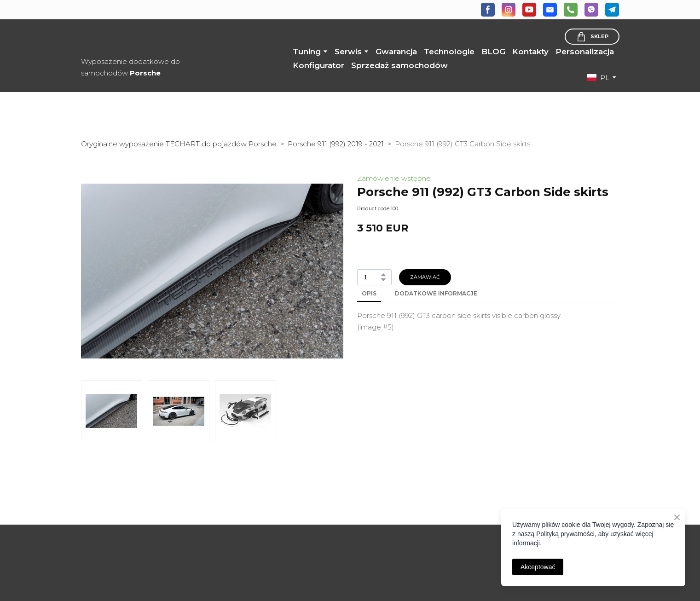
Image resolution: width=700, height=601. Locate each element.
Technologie (449, 52)
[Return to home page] (152, 38)
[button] (488, 10)
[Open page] (143, 537)
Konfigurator (318, 65)
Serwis (348, 52)
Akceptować (538, 567)
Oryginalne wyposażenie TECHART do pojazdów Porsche (179, 144)
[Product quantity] (372, 277)
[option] (598, 78)
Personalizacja (585, 52)
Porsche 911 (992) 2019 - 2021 (336, 144)
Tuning (307, 52)
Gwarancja (396, 52)
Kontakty (530, 52)
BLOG (493, 52)
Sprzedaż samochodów (399, 65)
